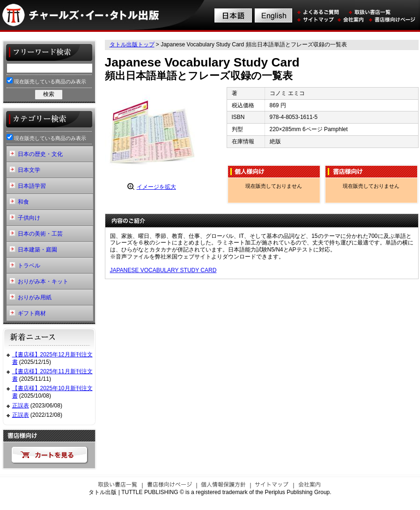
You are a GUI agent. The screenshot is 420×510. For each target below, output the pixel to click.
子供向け (29, 218)
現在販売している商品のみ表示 (46, 81)
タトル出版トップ (132, 44)
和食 (23, 202)
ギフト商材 (32, 313)
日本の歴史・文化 (40, 154)
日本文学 (29, 170)
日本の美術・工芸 (40, 234)
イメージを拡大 (156, 187)
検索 (49, 94)
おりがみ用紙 (35, 297)
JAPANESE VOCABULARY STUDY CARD (163, 270)
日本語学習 (32, 186)
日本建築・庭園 (37, 250)
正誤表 (21, 406)
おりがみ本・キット (43, 281)
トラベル (29, 266)
